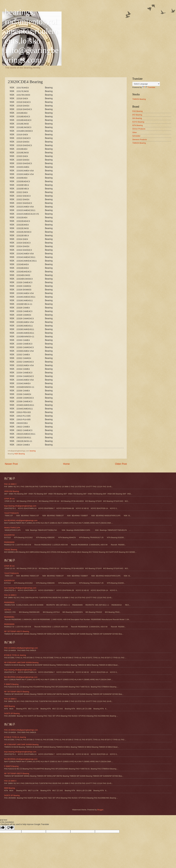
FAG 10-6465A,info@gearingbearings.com (21, 648)
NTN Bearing (137, 125)
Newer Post (11, 464)
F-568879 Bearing (11, 684)
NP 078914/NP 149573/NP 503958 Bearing (21, 662)
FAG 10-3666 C (10, 484)
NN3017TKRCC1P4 (12, 528)
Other (135, 132)
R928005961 (9, 617)
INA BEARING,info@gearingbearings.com (21, 520)
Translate (149, 87)
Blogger (100, 810)
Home (66, 464)
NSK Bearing (20, 454)
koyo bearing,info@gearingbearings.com (20, 506)
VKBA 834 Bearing (12, 491)
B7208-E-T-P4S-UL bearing (15, 655)
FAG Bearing (137, 111)
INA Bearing (137, 118)
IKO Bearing (137, 115)
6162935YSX (9, 535)
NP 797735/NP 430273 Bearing (17, 631)
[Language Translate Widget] (146, 84)
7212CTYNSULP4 (11, 513)
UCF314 (7, 610)
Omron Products (139, 129)
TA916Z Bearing (11, 550)
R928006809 (9, 542)
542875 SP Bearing (12, 713)
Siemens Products (140, 139)
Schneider (136, 136)
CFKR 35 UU (9, 499)
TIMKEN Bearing (139, 99)
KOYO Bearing (138, 122)
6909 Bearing (9, 706)
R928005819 (9, 602)
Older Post (121, 464)
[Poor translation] (10, 828)
